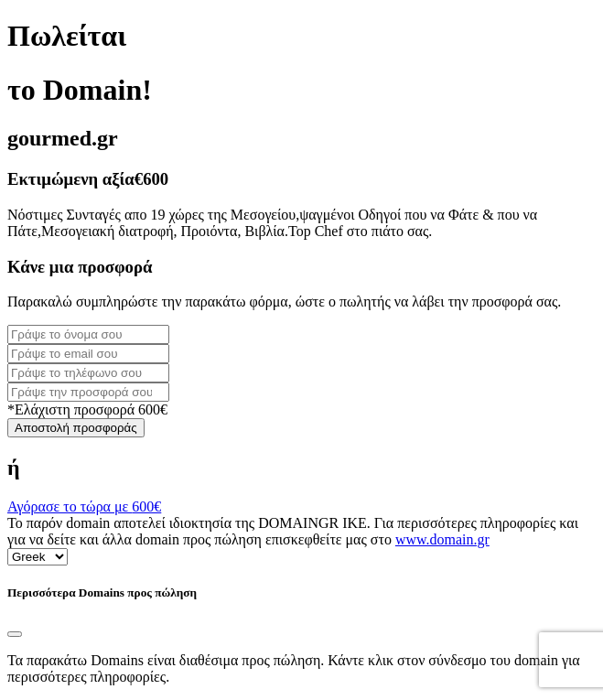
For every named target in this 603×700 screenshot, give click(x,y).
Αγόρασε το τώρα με (84, 506)
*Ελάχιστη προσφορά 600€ (87, 409)
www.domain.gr (442, 539)
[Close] (15, 634)
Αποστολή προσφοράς (76, 428)
